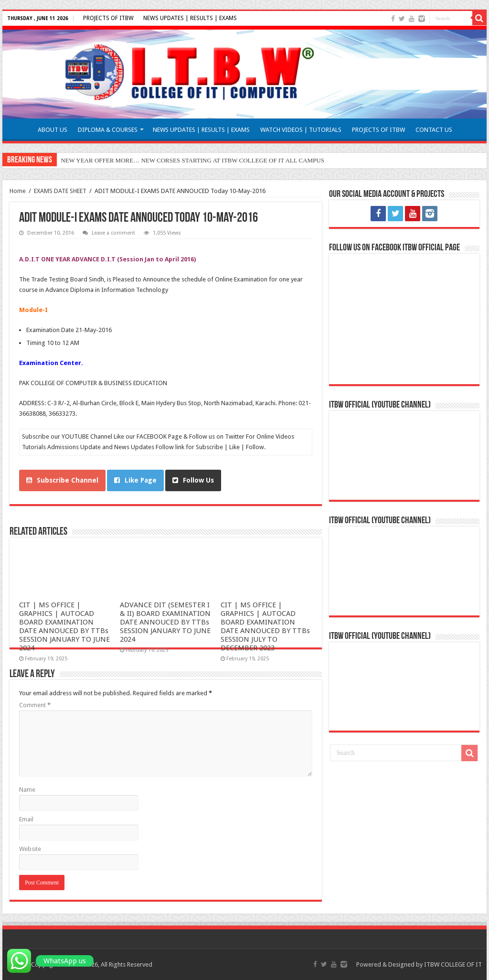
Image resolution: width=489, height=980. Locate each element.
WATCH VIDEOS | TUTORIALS (301, 130)
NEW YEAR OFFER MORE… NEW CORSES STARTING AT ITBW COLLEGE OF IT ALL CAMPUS (192, 160)
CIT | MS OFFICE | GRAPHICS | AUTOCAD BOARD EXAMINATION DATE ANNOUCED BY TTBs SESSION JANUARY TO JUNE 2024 (64, 626)
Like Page (135, 480)
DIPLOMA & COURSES (108, 130)
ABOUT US (53, 130)
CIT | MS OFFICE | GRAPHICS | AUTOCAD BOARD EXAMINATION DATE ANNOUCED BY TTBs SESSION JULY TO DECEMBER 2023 (265, 626)
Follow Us (193, 480)
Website (30, 849)
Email (26, 819)
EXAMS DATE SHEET (60, 191)
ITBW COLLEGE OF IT (453, 964)
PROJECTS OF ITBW (108, 18)
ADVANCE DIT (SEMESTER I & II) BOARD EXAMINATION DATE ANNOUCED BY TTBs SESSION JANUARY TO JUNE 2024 (165, 622)
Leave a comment (113, 233)
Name (27, 790)
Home (18, 191)
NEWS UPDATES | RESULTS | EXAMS (190, 18)
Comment (35, 705)
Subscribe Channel (62, 480)
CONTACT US (434, 130)
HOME (20, 129)
